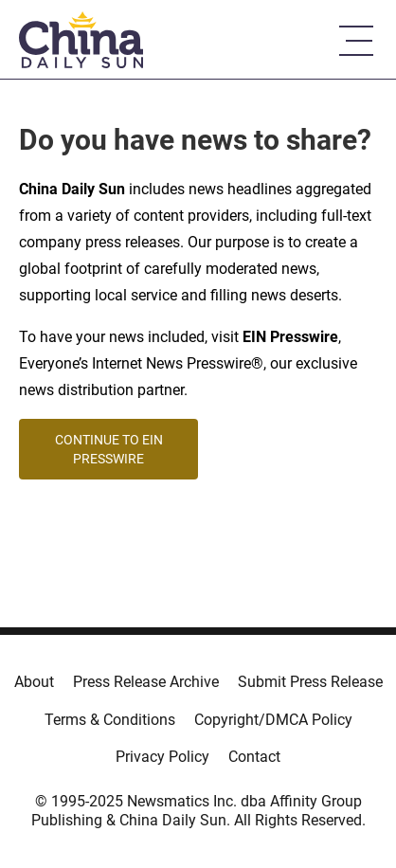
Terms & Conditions (110, 720)
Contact (254, 757)
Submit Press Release (310, 682)
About (34, 682)
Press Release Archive (146, 682)
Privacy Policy (162, 757)
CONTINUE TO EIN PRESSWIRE (109, 449)
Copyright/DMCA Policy (273, 720)
